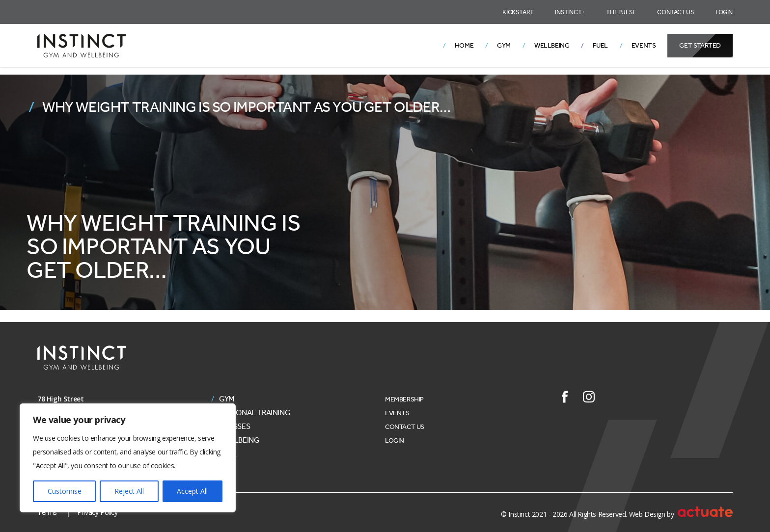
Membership (404, 399)
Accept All (192, 491)
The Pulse (621, 12)
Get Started (700, 45)
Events (644, 45)
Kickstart (518, 12)
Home (464, 45)
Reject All (129, 491)
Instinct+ (570, 12)
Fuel (600, 45)
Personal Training (255, 413)
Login (724, 12)
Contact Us (675, 12)
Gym (504, 45)
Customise (65, 491)
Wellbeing (552, 45)
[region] (128, 458)
